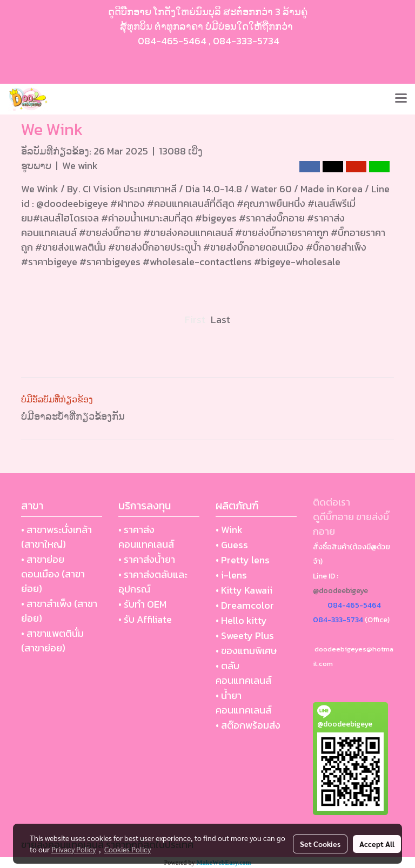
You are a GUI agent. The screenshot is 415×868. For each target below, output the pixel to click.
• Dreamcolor (245, 605)
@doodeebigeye (340, 591)
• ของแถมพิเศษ (246, 651)
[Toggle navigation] (401, 99)
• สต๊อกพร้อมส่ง (248, 725)
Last (220, 319)
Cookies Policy (128, 849)
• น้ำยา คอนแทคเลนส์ (243, 703)
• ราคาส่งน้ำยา (147, 559)
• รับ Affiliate (145, 619)
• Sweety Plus (245, 635)
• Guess (232, 545)
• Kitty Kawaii (244, 590)
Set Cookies (320, 844)
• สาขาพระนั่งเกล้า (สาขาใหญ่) (56, 537)
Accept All (377, 844)
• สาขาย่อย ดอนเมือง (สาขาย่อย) (53, 574)
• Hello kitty (241, 620)
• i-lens (231, 575)
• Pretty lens (243, 560)
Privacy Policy (73, 849)
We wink (80, 166)
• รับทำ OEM (142, 604)
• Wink (229, 530)
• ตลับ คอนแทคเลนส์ (243, 673)
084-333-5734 (246, 41)
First (195, 319)
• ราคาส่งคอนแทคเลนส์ (146, 537)
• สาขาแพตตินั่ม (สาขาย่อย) (52, 641)
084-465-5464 (172, 41)
